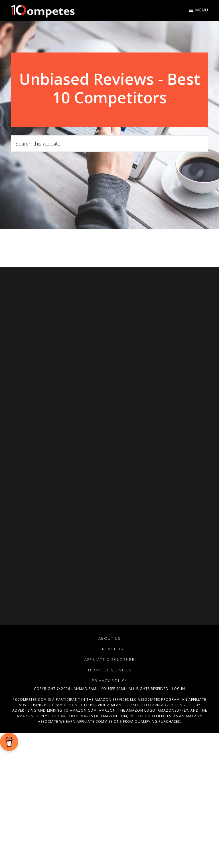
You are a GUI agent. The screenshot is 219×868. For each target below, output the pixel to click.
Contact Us (109, 649)
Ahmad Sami (86, 689)
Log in (179, 689)
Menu (202, 10)
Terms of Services (110, 670)
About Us (110, 638)
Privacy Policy (110, 681)
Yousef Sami (113, 689)
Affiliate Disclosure (109, 659)
